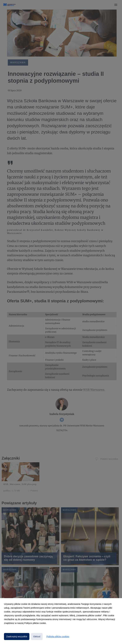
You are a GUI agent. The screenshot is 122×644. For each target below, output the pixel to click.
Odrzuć (37, 637)
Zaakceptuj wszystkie (17, 637)
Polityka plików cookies (58, 637)
